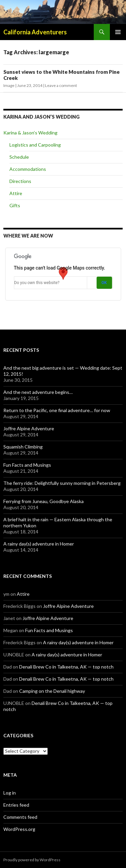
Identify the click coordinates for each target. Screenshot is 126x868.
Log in (10, 793)
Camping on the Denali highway (52, 691)
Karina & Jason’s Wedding (30, 133)
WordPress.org (19, 829)
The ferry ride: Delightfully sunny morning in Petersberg (62, 483)
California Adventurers (35, 32)
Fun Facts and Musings (27, 465)
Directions (20, 181)
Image (9, 85)
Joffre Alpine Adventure (29, 428)
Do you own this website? (37, 283)
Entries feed (16, 805)
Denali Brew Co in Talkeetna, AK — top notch (66, 667)
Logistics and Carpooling (35, 145)
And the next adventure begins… (38, 392)
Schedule (19, 157)
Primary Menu (118, 32)
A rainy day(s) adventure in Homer (39, 544)
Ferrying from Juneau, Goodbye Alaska (44, 501)
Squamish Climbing (23, 447)
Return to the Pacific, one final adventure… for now (57, 410)
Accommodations (28, 169)
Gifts (15, 205)
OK (104, 283)
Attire (16, 193)
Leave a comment (61, 85)
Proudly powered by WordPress (32, 860)
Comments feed (20, 817)
